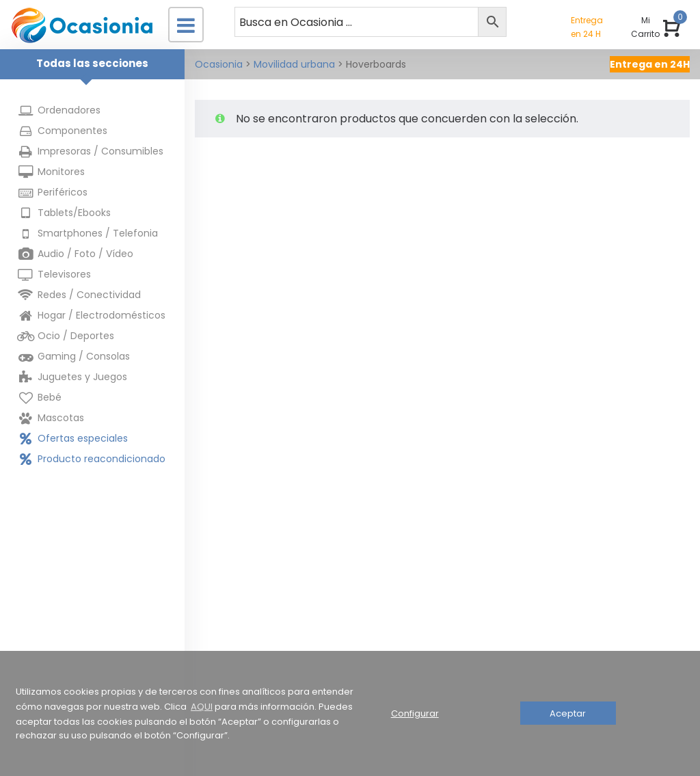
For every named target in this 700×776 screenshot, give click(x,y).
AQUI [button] (202, 707)
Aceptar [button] (568, 713)
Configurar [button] (415, 713)
